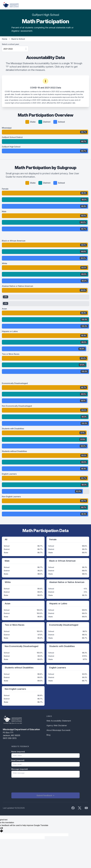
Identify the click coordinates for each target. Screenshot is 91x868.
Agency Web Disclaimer (57, 725)
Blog (48, 735)
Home (5, 39)
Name (18, 752)
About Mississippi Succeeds (58, 730)
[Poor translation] (2, 830)
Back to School (18, 39)
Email (18, 760)
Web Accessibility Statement (59, 721)
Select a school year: (11, 44)
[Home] (11, 5)
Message (20, 769)
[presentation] (29, 785)
